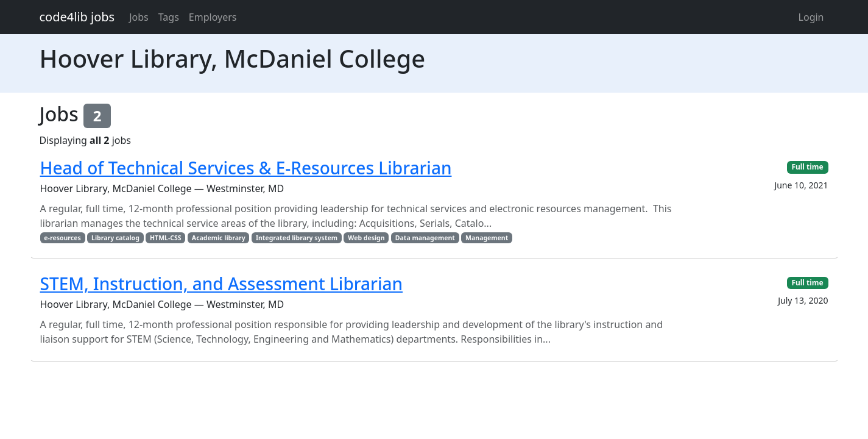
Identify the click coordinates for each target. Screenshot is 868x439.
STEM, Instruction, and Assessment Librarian (222, 284)
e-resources (62, 238)
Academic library (219, 238)
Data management (425, 238)
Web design (366, 238)
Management (487, 238)
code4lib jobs (77, 17)
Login (811, 17)
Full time (807, 167)
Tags (169, 17)
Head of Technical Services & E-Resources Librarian (246, 168)
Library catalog (115, 238)
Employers (213, 17)
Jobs (139, 17)
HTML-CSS (166, 238)
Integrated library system (297, 238)
